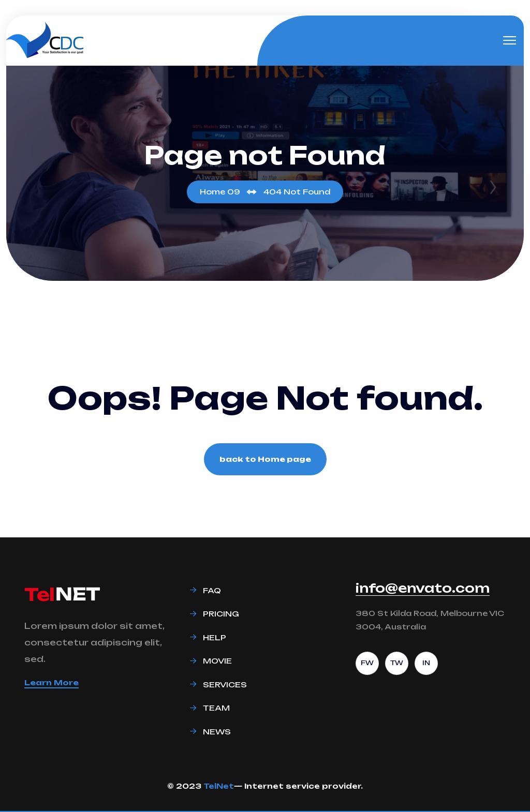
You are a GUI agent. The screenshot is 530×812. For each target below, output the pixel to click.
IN (426, 663)
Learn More (51, 682)
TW (397, 663)
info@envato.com (423, 588)
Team (216, 708)
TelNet (219, 786)
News (217, 732)
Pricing (221, 614)
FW (367, 663)
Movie (217, 661)
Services (225, 685)
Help (215, 637)
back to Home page (265, 459)
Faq (212, 590)
